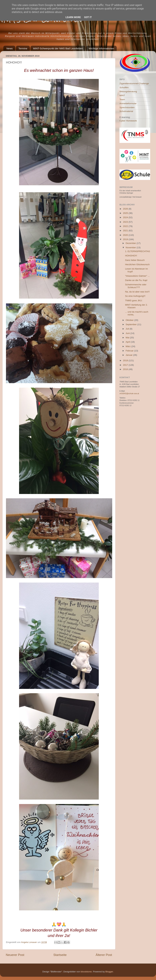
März (128, 346)
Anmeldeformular (128, 103)
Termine (23, 48)
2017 (126, 365)
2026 (126, 209)
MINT (122, 95)
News (10, 48)
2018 (126, 360)
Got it (88, 17)
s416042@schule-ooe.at (129, 393)
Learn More (73, 17)
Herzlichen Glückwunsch (137, 264)
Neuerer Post (15, 955)
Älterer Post (104, 955)
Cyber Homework (128, 121)
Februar (130, 351)
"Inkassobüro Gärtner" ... (137, 276)
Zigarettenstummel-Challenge (134, 83)
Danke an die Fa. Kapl (136, 280)
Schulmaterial (126, 111)
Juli (128, 329)
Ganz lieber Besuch (135, 260)
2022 (126, 226)
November (131, 247)
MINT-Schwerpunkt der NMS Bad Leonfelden (58, 48)
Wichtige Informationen (101, 48)
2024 (126, 217)
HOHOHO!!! (131, 256)
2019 (126, 239)
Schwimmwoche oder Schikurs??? (136, 286)
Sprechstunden (127, 107)
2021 (126, 231)
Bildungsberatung (128, 91)
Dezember (131, 243)
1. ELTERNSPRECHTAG (138, 251)
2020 (126, 235)
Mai (128, 338)
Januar (129, 355)
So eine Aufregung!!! (135, 296)
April (128, 342)
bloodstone (86, 972)
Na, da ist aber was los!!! (137, 292)
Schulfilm (124, 87)
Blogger (109, 972)
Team (122, 99)
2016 (126, 369)
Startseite (60, 955)
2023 (126, 222)
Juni (128, 333)
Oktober (130, 320)
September (131, 324)
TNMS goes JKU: (134, 300)
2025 (126, 213)
